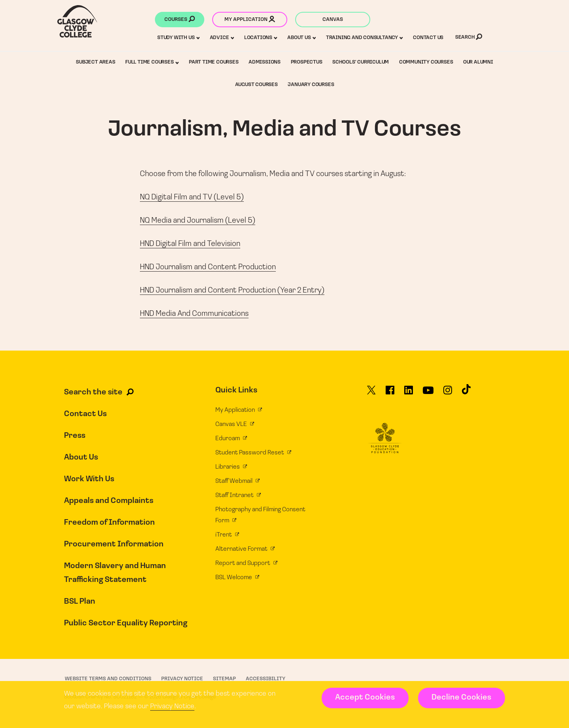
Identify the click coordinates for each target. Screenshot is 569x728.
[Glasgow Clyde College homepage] (77, 21)
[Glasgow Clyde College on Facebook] (390, 394)
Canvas (333, 20)
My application (250, 20)
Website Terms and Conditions (108, 679)
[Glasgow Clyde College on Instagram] (448, 394)
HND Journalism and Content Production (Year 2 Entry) (232, 291)
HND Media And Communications (194, 314)
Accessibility (266, 679)
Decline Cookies (461, 698)
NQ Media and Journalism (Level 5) (198, 221)
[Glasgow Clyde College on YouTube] (428, 394)
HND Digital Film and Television (190, 244)
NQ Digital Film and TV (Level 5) (192, 197)
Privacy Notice (172, 706)
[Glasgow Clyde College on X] (371, 394)
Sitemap (224, 679)
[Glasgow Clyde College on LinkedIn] (409, 394)
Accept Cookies (365, 698)
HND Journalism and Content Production (208, 267)
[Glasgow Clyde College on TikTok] (466, 393)
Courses (180, 20)
